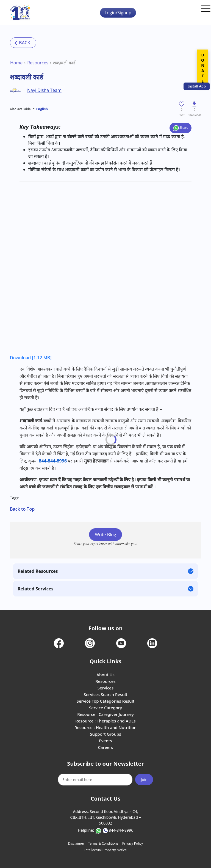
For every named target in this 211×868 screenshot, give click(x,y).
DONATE (203, 68)
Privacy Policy (133, 843)
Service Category (105, 708)
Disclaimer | (78, 843)
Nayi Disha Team (44, 90)
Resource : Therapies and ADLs (105, 721)
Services (105, 688)
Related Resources (38, 571)
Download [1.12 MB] (31, 358)
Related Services (35, 589)
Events (105, 741)
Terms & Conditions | (105, 843)
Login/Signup (118, 13)
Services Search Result (105, 694)
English (42, 109)
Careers (105, 747)
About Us (105, 675)
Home (16, 63)
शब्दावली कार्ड (64, 63)
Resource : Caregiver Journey (105, 714)
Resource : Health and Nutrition (105, 727)
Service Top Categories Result (105, 701)
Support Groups (105, 734)
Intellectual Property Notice (105, 850)
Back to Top (22, 509)
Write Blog (106, 535)
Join (144, 780)
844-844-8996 (53, 461)
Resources (38, 63)
